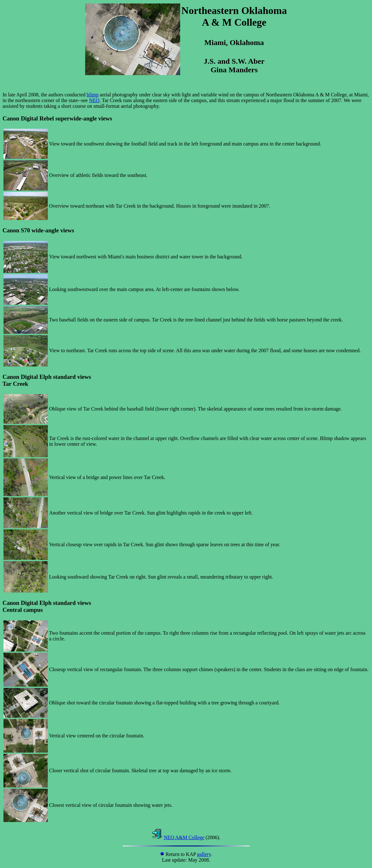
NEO (94, 100)
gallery (204, 854)
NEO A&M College (184, 837)
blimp (93, 95)
